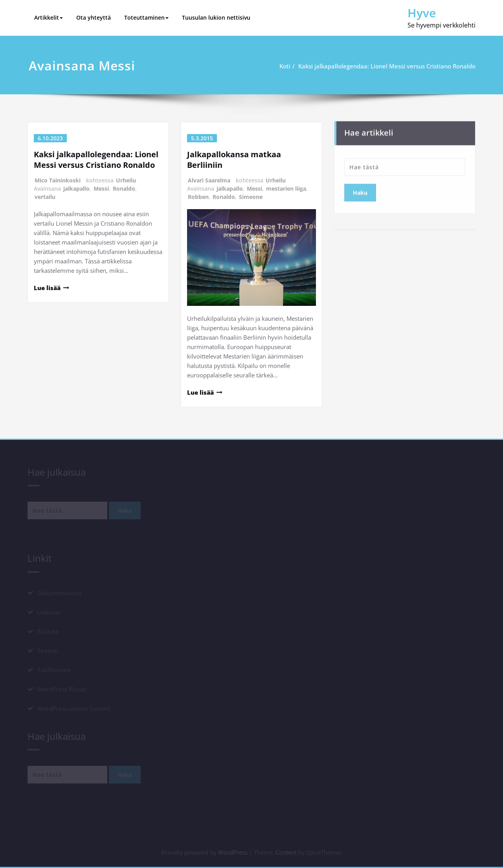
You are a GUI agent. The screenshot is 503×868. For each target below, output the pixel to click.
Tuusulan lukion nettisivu (216, 17)
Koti (288, 66)
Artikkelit (49, 17)
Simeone (251, 197)
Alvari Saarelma (209, 180)
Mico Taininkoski (58, 180)
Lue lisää (47, 288)
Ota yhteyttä (94, 17)
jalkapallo (76, 188)
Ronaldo (124, 188)
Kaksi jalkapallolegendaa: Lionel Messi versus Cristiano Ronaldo (390, 66)
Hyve (422, 13)
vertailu (45, 197)
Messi (101, 188)
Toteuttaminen (146, 17)
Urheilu (126, 180)
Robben (198, 197)
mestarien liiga (286, 188)
